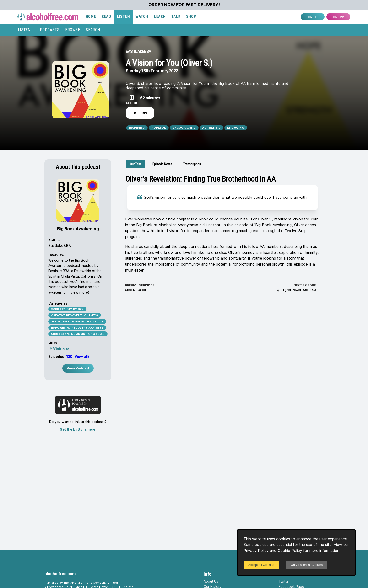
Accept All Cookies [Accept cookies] (261, 565)
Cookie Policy (290, 551)
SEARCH (93, 30)
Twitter (284, 581)
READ (106, 17)
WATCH (142, 17)
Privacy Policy (256, 551)
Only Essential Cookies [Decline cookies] (307, 565)
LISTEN (123, 17)
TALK (176, 17)
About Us (211, 581)
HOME (91, 17)
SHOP (191, 17)
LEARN (160, 17)
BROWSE (73, 30)
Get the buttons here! (78, 429)
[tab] (136, 164)
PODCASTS (50, 30)
